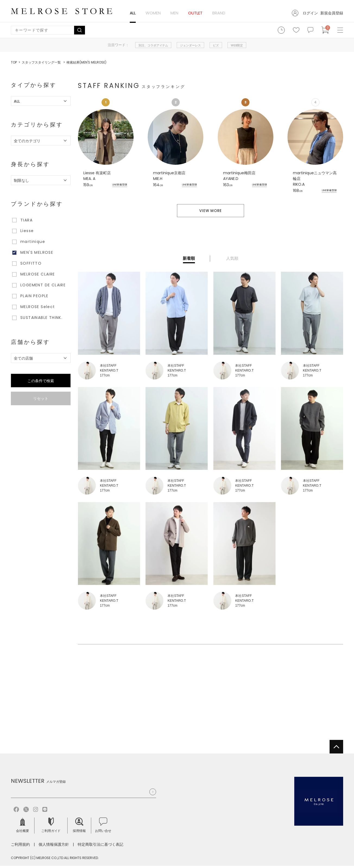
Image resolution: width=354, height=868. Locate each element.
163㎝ (228, 185)
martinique (33, 242)
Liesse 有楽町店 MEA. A (97, 176)
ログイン (310, 13)
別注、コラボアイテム (153, 45)
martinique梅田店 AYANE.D (239, 176)
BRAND (219, 13)
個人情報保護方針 (54, 847)
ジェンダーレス (190, 45)
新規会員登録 (332, 13)
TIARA (26, 220)
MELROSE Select (38, 307)
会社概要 (23, 827)
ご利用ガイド (51, 827)
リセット (41, 398)
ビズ (216, 45)
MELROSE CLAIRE (38, 274)
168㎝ (298, 191)
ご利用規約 (20, 847)
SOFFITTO (31, 263)
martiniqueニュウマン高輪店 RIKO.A (315, 179)
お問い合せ (103, 827)
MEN (174, 13)
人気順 (232, 261)
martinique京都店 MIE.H (169, 176)
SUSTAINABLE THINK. (41, 318)
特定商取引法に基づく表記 (100, 847)
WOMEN (153, 13)
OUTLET (195, 13)
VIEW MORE (211, 213)
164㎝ (158, 185)
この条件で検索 (41, 381)
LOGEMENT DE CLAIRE (43, 285)
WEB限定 (237, 45)
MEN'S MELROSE (37, 252)
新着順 (189, 261)
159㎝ (88, 185)
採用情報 (79, 827)
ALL (133, 13)
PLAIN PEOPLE (34, 296)
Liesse (27, 231)
